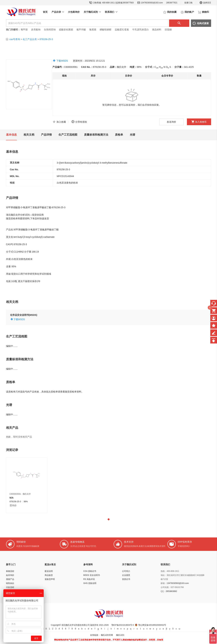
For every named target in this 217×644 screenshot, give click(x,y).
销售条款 (10, 583)
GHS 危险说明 (90, 583)
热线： (164, 571)
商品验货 (49, 575)
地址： (164, 575)
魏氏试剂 (120, 635)
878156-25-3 (46, 39)
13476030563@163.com (152, 3)
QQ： (163, 591)
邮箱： (164, 583)
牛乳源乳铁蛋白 (141, 30)
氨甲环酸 (81, 30)
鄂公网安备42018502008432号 (152, 625)
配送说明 (49, 571)
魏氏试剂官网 (107, 635)
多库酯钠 (36, 30)
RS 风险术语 (89, 579)
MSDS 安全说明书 (92, 575)
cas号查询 (15, 39)
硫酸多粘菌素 (66, 30)
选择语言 (205, 3)
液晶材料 (157, 30)
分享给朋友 (81, 122)
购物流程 (10, 571)
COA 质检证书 (90, 571)
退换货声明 (50, 579)
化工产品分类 (30, 39)
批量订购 (188, 3)
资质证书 (126, 579)
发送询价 (171, 122)
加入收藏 (61, 122)
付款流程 (10, 587)
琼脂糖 (168, 30)
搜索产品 (10, 579)
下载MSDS (62, 61)
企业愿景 (126, 575)
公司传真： (166, 587)
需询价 (13, 505)
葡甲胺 (24, 30)
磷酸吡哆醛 (106, 30)
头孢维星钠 (50, 30)
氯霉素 (93, 30)
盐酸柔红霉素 (122, 30)
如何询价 (10, 575)
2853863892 (171, 591)
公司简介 (126, 571)
